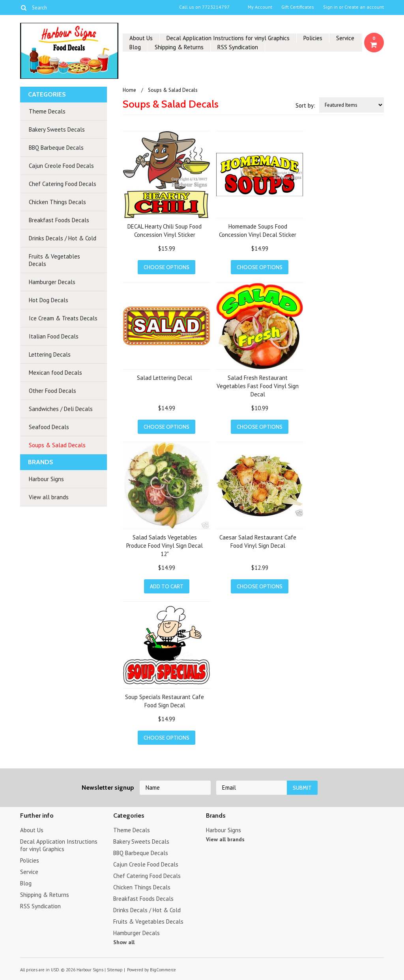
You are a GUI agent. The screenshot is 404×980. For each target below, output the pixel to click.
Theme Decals (47, 111)
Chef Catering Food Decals (63, 184)
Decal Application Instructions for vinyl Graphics (228, 38)
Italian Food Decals (54, 336)
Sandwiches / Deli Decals (61, 409)
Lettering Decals (50, 354)
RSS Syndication (238, 47)
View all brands (49, 497)
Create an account (364, 7)
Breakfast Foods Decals (59, 220)
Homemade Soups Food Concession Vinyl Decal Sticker (258, 231)
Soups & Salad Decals (57, 445)
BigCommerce (163, 970)
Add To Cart (167, 586)
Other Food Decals (52, 391)
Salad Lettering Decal (165, 378)
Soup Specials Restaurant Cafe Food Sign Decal (165, 701)
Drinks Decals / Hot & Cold (63, 238)
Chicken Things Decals (57, 202)
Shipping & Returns (179, 47)
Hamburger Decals (52, 282)
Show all (124, 942)
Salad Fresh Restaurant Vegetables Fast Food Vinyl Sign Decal (258, 386)
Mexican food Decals (55, 373)
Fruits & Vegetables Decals (54, 260)
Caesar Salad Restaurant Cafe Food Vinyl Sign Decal (258, 541)
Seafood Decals (49, 427)
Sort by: (305, 105)
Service (345, 38)
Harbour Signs (46, 479)
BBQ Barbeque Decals (56, 148)
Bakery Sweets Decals (57, 129)
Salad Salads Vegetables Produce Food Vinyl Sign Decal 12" (165, 546)
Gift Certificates (298, 7)
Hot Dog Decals (49, 300)
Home (129, 90)
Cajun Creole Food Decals (61, 166)
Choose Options (166, 267)
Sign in (330, 7)
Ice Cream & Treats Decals (63, 318)
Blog (135, 47)
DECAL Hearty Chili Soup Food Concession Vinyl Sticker (165, 231)
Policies (313, 38)
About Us (141, 38)
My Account (260, 7)
